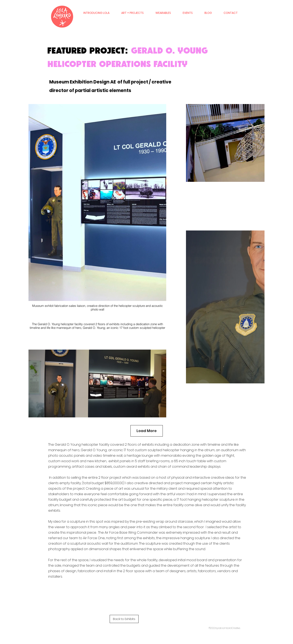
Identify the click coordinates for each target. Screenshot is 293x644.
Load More (147, 431)
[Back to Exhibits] (124, 619)
